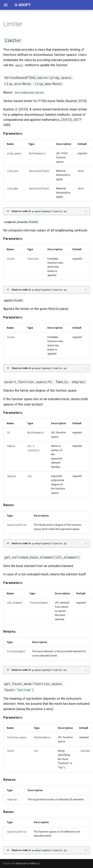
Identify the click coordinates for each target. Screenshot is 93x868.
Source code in (39, 211)
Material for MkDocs (28, 863)
